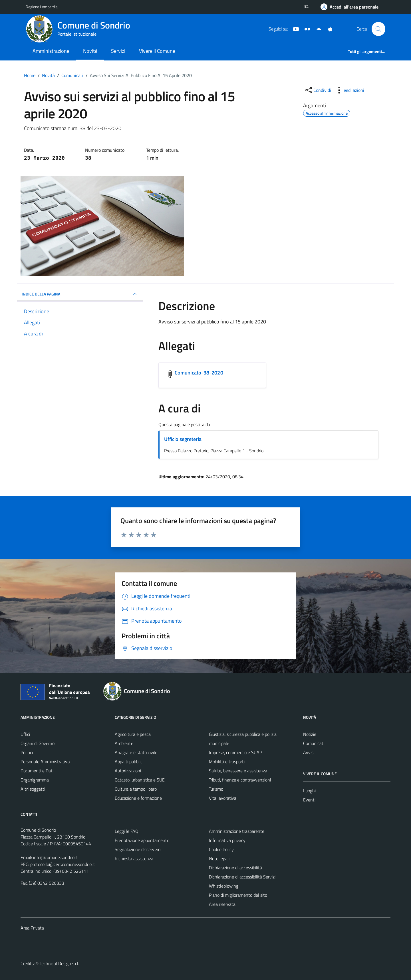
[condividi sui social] (318, 90)
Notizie (310, 734)
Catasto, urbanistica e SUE (140, 780)
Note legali (219, 858)
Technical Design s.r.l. (59, 963)
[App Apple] (328, 29)
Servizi (118, 51)
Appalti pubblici (129, 762)
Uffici (25, 734)
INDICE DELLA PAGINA (80, 294)
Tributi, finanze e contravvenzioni (240, 780)
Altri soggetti (33, 789)
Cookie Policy (221, 849)
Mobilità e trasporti (227, 762)
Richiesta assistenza (134, 858)
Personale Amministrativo (45, 762)
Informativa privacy (227, 840)
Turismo (216, 789)
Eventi (309, 800)
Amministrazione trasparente (237, 831)
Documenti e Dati (37, 771)
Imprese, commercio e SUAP (235, 752)
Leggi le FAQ (127, 831)
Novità (90, 51)
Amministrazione (51, 51)
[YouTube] (294, 29)
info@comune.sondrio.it (56, 857)
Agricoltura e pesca (133, 734)
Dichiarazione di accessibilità (235, 868)
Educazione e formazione (138, 798)
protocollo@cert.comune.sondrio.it (63, 864)
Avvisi (309, 752)
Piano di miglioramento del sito (238, 895)
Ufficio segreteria (183, 439)
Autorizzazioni (128, 771)
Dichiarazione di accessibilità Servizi (242, 877)
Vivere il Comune (157, 51)
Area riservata (222, 904)
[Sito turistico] (305, 29)
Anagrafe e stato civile (136, 752)
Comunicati (314, 743)
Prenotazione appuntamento (142, 840)
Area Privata (32, 928)
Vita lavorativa (223, 798)
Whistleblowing (224, 886)
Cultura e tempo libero (136, 789)
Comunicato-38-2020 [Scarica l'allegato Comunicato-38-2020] (199, 373)
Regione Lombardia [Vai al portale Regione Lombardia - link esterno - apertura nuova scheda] (42, 7)
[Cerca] (378, 29)
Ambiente (124, 743)
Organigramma (35, 780)
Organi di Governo (38, 743)
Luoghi (309, 791)
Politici (27, 752)
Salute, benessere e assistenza (238, 771)
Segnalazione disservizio (138, 849)
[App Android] (317, 29)
